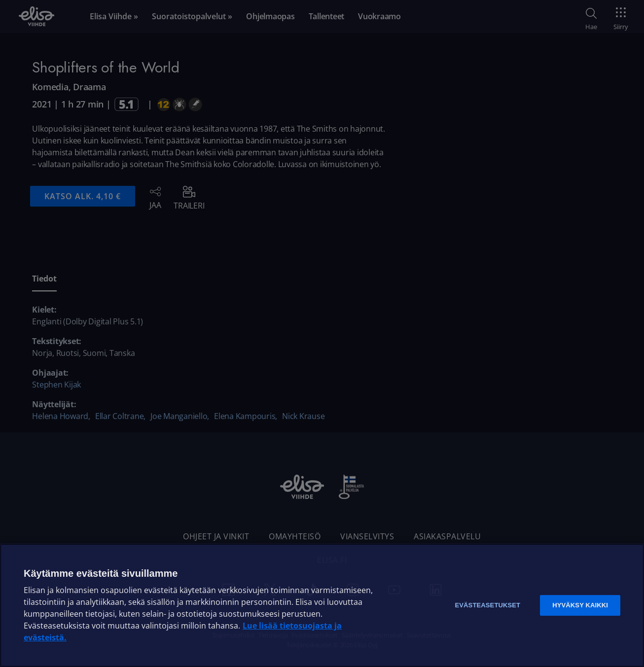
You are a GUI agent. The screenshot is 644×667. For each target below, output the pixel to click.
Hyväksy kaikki (580, 605)
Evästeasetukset (487, 605)
